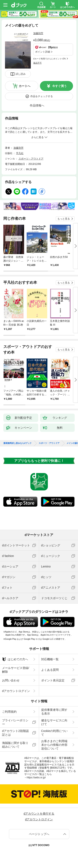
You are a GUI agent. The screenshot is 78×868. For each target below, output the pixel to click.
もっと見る (64, 219)
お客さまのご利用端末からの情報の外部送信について (54, 745)
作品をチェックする (42, 96)
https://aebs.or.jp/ (36, 777)
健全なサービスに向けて (54, 722)
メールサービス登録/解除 (16, 670)
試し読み (21, 74)
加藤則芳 (38, 33)
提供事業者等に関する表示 (54, 712)
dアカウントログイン (16, 691)
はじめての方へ (15, 659)
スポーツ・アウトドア (31, 159)
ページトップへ (39, 834)
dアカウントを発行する (39, 814)
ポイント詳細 (43, 52)
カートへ (25, 86)
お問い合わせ (11, 680)
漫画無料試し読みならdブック (17, 443)
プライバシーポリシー (15, 722)
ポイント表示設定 (53, 680)
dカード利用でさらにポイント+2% (50, 59)
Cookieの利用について (54, 733)
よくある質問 (50, 670)
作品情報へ (37, 105)
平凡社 (20, 153)
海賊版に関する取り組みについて (15, 745)
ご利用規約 (9, 712)
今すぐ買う (59, 86)
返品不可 (37, 63)
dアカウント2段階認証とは (15, 733)
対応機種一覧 (50, 659)
